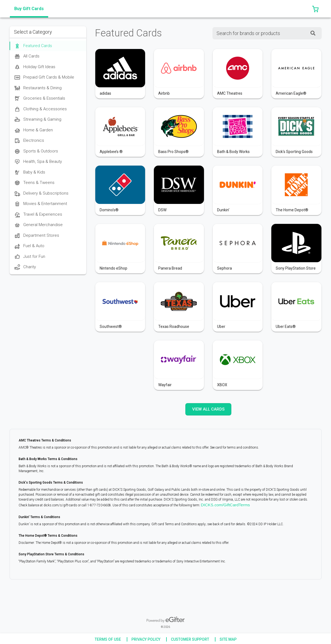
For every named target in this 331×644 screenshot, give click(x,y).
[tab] (29, 9)
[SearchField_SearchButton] (313, 33)
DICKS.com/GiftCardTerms (225, 505)
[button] (315, 9)
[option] (48, 46)
